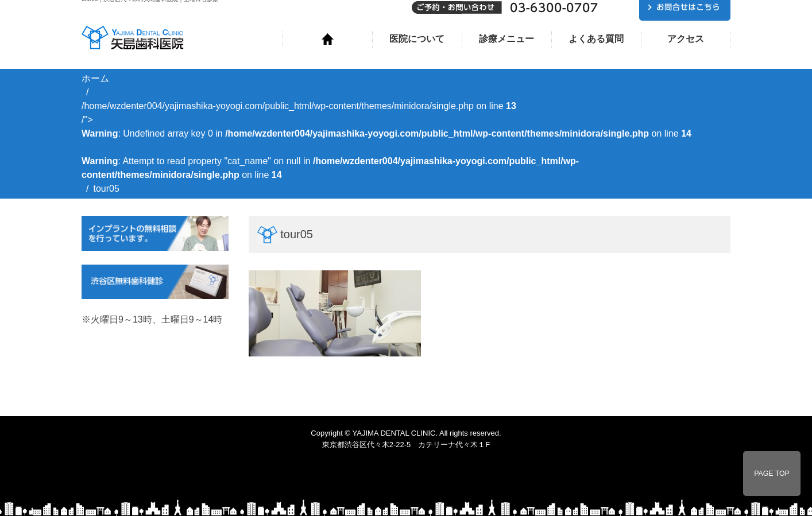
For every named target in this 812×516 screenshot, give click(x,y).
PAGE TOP (772, 474)
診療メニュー (506, 39)
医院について (417, 39)
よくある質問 (596, 39)
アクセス (686, 39)
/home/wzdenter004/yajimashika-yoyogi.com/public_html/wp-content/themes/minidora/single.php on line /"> (386, 140)
